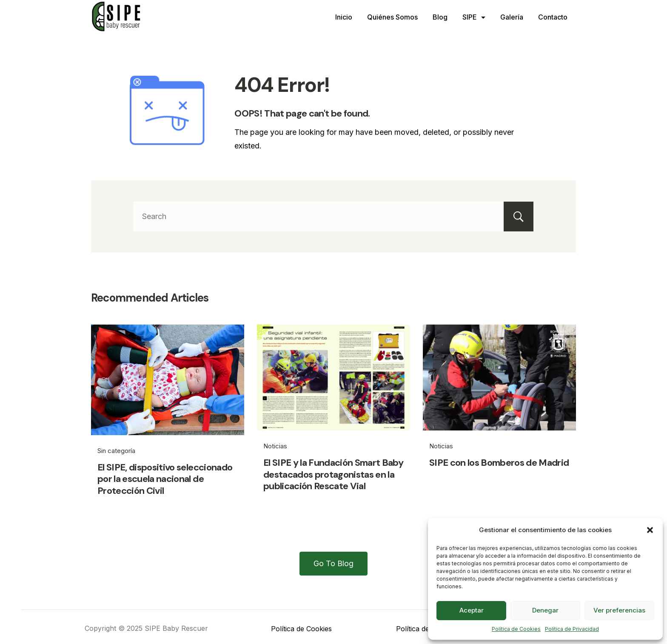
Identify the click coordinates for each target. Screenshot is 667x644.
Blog (440, 17)
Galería (512, 17)
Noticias (275, 446)
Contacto (553, 17)
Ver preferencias (619, 610)
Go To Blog (333, 563)
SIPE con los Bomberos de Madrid (499, 463)
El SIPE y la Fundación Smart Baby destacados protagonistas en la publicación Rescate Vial (333, 474)
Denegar (545, 610)
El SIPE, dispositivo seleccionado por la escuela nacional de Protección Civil (165, 479)
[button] (650, 530)
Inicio (344, 17)
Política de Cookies (516, 629)
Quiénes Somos (392, 17)
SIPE (474, 17)
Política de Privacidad (572, 629)
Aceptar (472, 610)
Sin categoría (116, 451)
